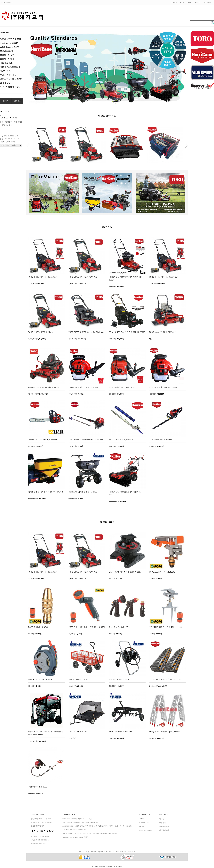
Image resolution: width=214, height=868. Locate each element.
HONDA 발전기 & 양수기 (11, 87)
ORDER (197, 2)
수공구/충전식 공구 (8, 75)
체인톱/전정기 (6, 71)
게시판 (6, 101)
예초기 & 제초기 (7, 63)
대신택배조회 (164, 830)
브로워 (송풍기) (7, 51)
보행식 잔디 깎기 (7, 55)
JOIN (182, 2)
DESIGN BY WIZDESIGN (126, 852)
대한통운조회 (164, 826)
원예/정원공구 (6, 83)
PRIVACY (142, 826)
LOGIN (174, 2)
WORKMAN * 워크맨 (10, 47)
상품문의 (18, 101)
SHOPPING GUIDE (145, 830)
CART (189, 2)
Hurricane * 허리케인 (10, 43)
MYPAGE (208, 2)
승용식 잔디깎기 (7, 59)
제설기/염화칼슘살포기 (10, 67)
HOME (141, 819)
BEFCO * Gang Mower (11, 79)
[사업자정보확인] (111, 834)
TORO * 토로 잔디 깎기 (10, 39)
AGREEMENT (144, 823)
